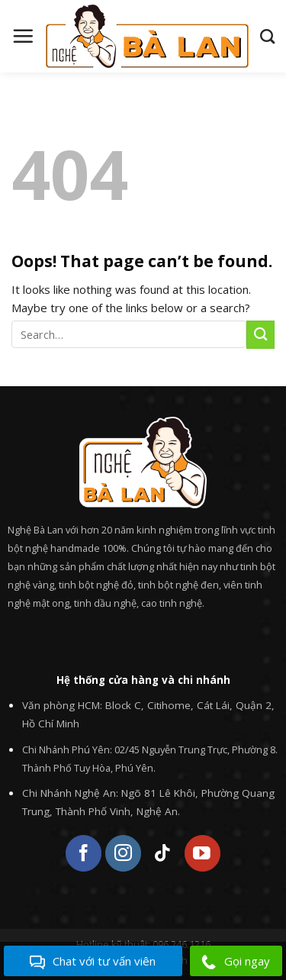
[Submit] (260, 335)
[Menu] (23, 36)
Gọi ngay (236, 962)
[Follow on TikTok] (163, 853)
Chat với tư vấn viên (93, 962)
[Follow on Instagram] (123, 853)
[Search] (267, 36)
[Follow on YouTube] (202, 853)
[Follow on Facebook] (84, 853)
